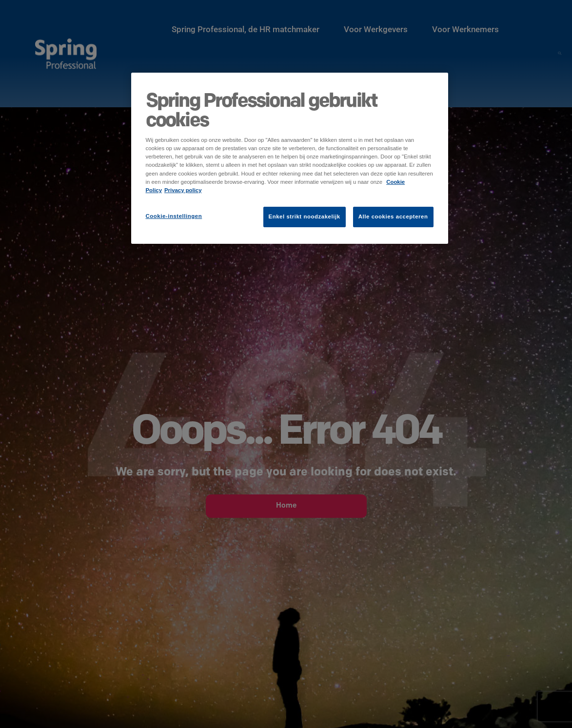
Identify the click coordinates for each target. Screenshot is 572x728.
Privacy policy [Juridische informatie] (183, 190)
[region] (290, 158)
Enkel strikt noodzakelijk (305, 216)
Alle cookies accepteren (393, 216)
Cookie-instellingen (174, 216)
